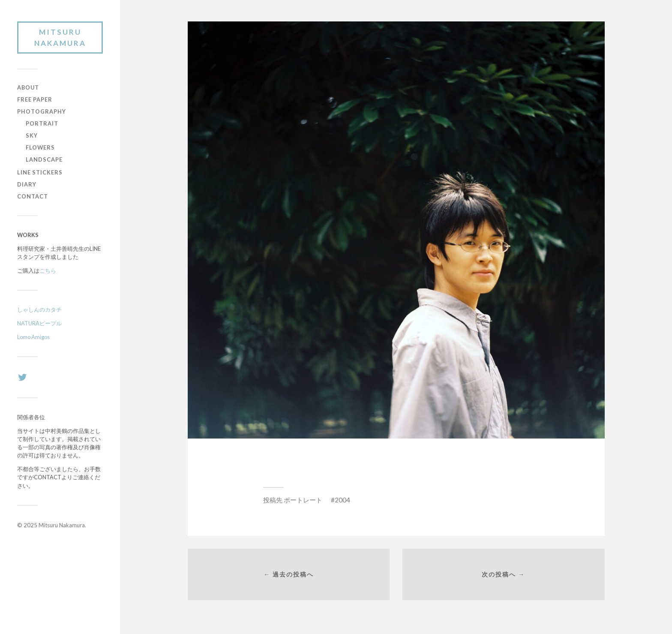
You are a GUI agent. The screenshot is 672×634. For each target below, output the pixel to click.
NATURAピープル (39, 323)
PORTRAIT (42, 123)
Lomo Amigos (33, 337)
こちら (48, 270)
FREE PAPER (35, 99)
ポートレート (303, 500)
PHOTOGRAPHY (42, 111)
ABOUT (28, 87)
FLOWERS (40, 147)
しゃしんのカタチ (39, 309)
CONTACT (33, 196)
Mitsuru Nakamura (60, 38)
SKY (32, 135)
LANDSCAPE (44, 159)
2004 (342, 500)
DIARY (27, 184)
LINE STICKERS (40, 172)
